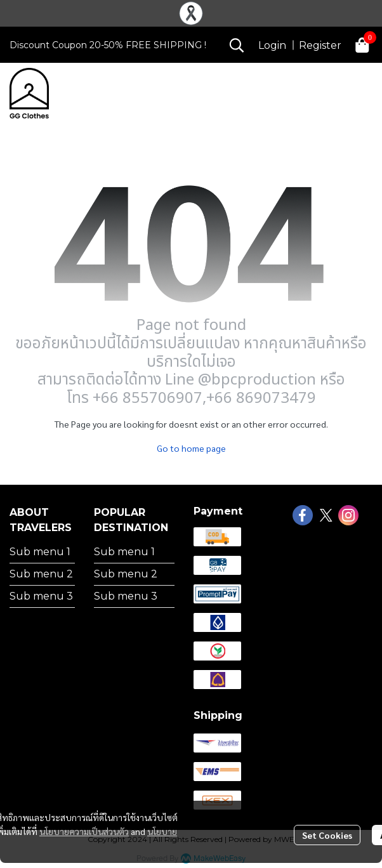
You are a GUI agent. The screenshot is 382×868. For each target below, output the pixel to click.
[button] (237, 45)
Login (272, 45)
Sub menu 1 (40, 552)
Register (320, 45)
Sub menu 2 (41, 574)
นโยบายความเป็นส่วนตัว (84, 831)
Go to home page (191, 448)
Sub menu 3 (41, 596)
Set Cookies (327, 835)
